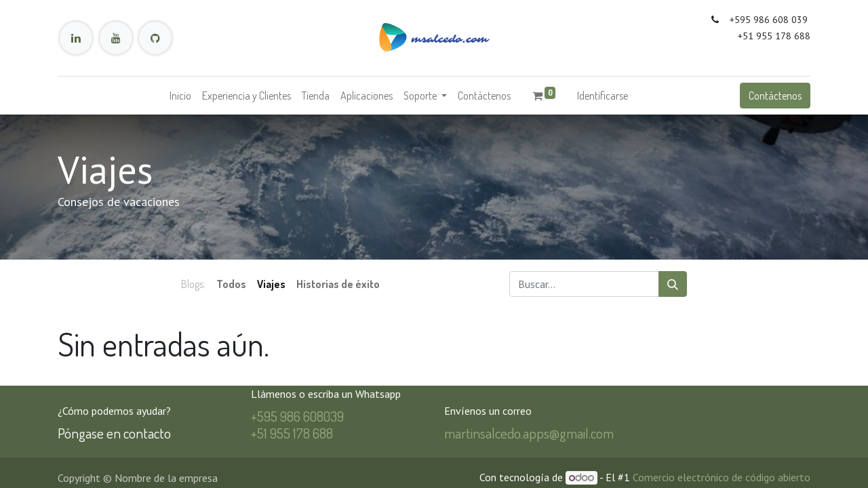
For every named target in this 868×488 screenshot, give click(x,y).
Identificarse (603, 96)
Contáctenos (775, 96)
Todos (231, 284)
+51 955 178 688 (292, 433)
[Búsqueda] (673, 284)
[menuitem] (180, 96)
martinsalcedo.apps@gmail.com (529, 433)
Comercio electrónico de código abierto (722, 477)
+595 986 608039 (297, 416)
